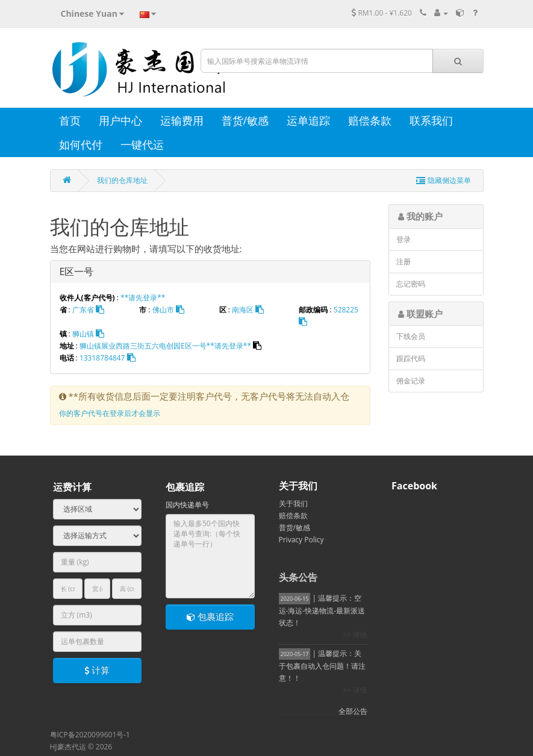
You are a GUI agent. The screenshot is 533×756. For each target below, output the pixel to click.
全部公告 (353, 711)
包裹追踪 (210, 616)
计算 (97, 670)
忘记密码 (411, 284)
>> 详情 (355, 635)
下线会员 (411, 336)
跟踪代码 (411, 358)
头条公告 (298, 577)
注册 (404, 262)
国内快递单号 (187, 505)
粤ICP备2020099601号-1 (90, 735)
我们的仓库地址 (122, 180)
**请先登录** (143, 298)
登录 (404, 239)
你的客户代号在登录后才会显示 (110, 413)
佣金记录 (411, 381)
